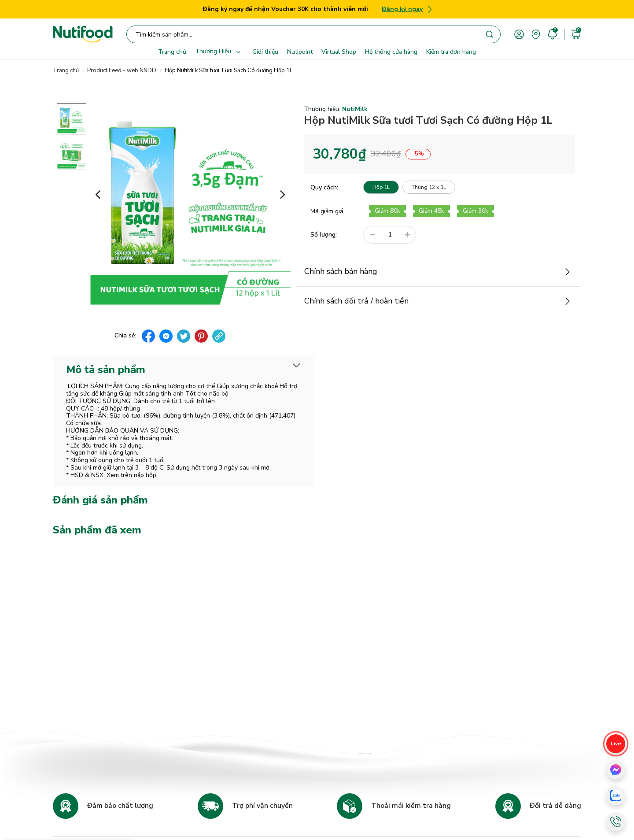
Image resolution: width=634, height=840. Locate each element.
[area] (536, 34)
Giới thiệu (265, 52)
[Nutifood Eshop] (83, 34)
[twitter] (184, 336)
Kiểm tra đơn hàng (451, 52)
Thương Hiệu (219, 52)
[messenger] (166, 336)
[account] (519, 34)
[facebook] (148, 336)
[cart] (576, 34)
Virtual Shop (339, 52)
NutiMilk (355, 109)
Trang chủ (172, 52)
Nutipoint (300, 52)
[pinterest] (201, 336)
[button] (98, 194)
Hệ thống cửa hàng (391, 52)
